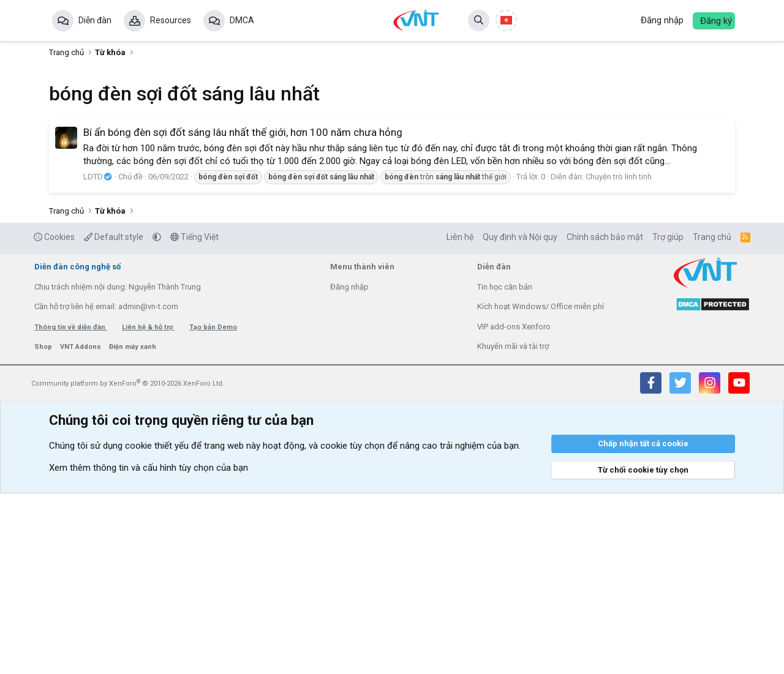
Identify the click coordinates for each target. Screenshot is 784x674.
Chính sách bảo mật (605, 418)
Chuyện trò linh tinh (619, 357)
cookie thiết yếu (157, 626)
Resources (171, 20)
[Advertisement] (392, 211)
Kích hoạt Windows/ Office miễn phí (541, 487)
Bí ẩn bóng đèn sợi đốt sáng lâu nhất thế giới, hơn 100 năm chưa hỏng (243, 313)
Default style (114, 418)
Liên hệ (460, 418)
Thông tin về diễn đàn (71, 508)
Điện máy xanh (133, 527)
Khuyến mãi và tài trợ (513, 527)
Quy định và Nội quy (520, 418)
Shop (44, 527)
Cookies (54, 418)
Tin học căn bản (505, 467)
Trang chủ (712, 418)
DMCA (242, 20)
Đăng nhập (349, 467)
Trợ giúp (668, 418)
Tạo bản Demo (213, 508)
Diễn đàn (95, 20)
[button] (157, 418)
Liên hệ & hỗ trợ (148, 508)
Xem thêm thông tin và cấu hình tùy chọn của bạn (149, 648)
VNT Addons (81, 527)
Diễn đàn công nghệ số (77, 447)
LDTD (98, 357)
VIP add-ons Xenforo (514, 507)
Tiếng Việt (194, 418)
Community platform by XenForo (128, 564)
